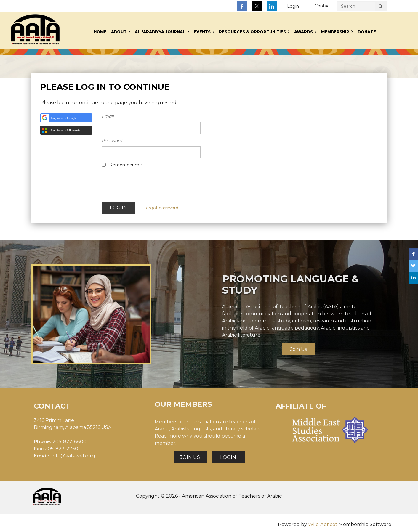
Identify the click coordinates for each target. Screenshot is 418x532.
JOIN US (190, 457)
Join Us (299, 349)
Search (381, 7)
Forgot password (161, 208)
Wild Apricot (323, 524)
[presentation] (147, 187)
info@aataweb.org (73, 456)
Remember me (126, 165)
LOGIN (228, 457)
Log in (293, 6)
